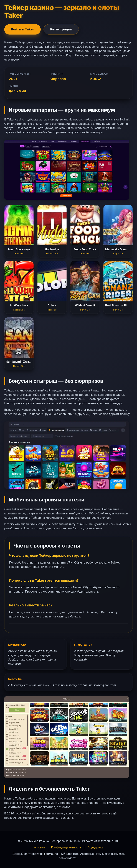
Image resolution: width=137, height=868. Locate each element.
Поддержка (95, 847)
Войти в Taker (22, 29)
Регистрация (61, 29)
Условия (39, 847)
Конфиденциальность (66, 847)
